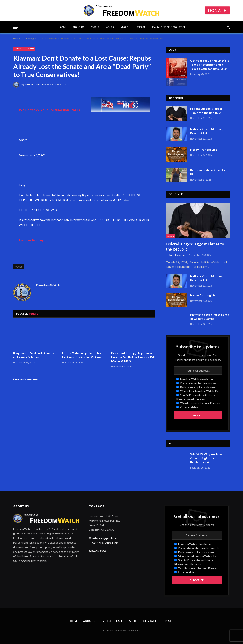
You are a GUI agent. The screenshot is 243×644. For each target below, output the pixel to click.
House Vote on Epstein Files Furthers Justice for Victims (82, 355)
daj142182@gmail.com (105, 543)
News (171, 236)
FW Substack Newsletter (169, 27)
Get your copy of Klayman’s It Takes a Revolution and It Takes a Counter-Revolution (210, 65)
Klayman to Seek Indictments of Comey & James (34, 355)
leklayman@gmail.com (105, 538)
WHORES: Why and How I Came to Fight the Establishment (207, 458)
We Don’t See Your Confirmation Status (49, 110)
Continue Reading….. (33, 240)
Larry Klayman (177, 255)
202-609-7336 (97, 551)
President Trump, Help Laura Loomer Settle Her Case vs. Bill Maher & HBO (133, 357)
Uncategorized (24, 49)
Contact (140, 27)
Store (124, 27)
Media (95, 27)
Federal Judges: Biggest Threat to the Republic (206, 111)
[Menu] (16, 27)
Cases (110, 27)
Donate (217, 10)
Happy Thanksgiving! (204, 150)
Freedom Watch (34, 84)
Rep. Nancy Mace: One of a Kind (208, 172)
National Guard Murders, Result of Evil (207, 131)
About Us (78, 27)
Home (62, 27)
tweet (19, 267)
